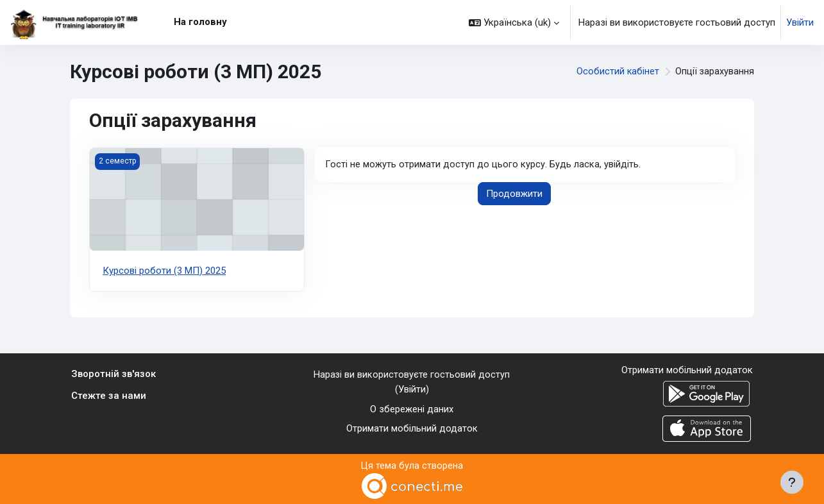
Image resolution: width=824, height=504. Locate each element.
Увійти (800, 22)
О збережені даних (412, 409)
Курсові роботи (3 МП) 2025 (164, 271)
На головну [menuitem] (200, 22)
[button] (514, 22)
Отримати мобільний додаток (412, 428)
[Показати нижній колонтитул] (792, 482)
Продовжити (514, 194)
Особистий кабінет (617, 72)
